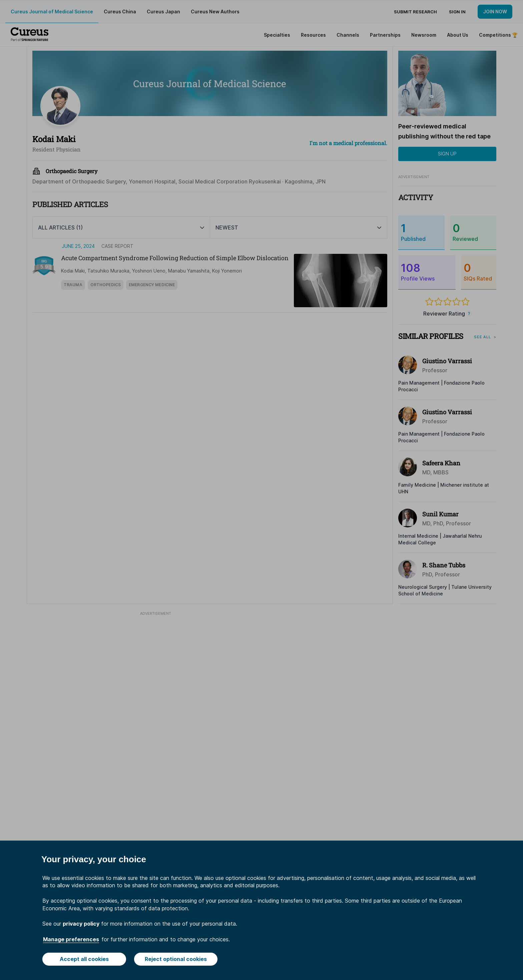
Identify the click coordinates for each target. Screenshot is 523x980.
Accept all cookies (84, 959)
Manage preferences (71, 939)
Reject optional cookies (176, 959)
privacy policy (81, 924)
